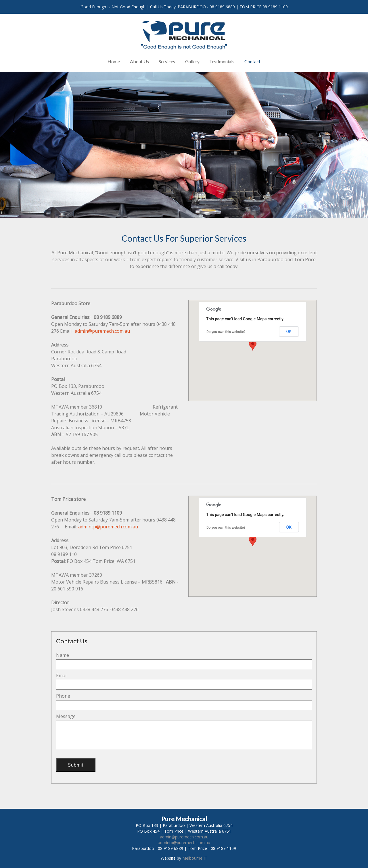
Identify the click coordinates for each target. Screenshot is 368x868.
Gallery (192, 61)
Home (114, 61)
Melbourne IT (195, 858)
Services (167, 61)
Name (63, 655)
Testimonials (222, 61)
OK (289, 332)
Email (62, 675)
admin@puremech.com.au (102, 331)
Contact (252, 61)
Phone (63, 696)
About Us (139, 61)
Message (66, 716)
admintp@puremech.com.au (108, 527)
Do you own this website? (226, 332)
